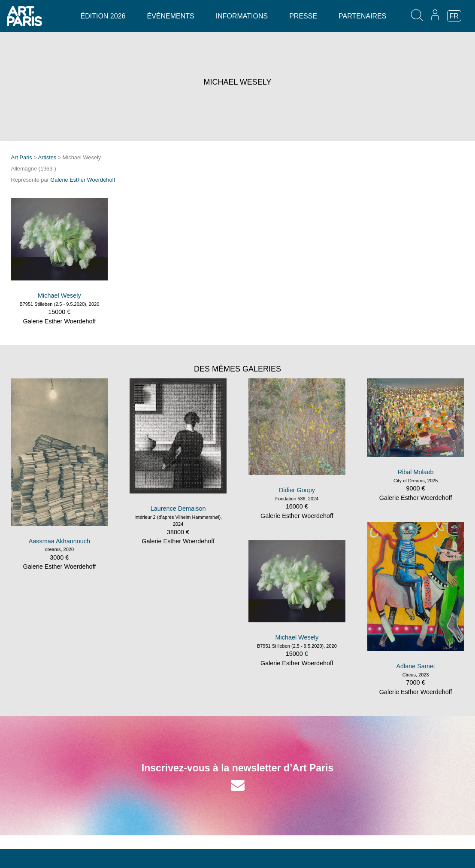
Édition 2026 (103, 16)
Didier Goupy (297, 490)
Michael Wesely (59, 295)
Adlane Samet (415, 666)
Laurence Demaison (178, 509)
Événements (170, 16)
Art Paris (22, 157)
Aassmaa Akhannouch (59, 541)
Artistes (47, 157)
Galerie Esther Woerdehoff (83, 180)
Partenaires (362, 16)
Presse (303, 16)
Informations (242, 16)
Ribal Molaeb (416, 472)
